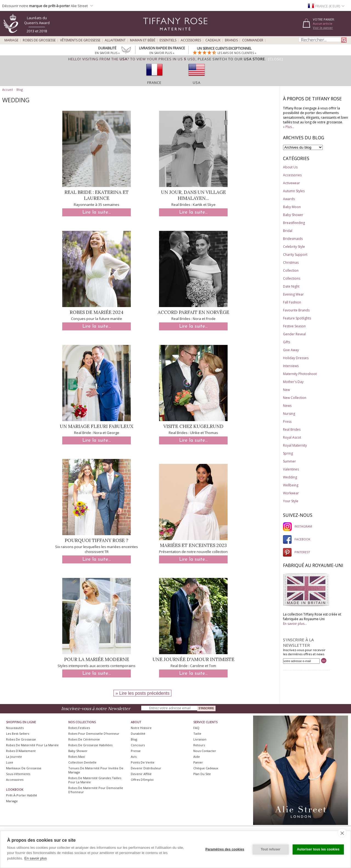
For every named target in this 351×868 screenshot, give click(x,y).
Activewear (291, 183)
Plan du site (202, 774)
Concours (138, 745)
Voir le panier (323, 28)
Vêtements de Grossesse (80, 40)
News (287, 406)
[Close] (276, 59)
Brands (231, 40)
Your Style (291, 501)
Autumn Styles (294, 191)
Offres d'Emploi (142, 780)
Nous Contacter (205, 751)
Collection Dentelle (82, 762)
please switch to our (231, 59)
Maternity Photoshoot (300, 374)
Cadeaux (213, 40)
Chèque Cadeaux (206, 768)
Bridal (288, 231)
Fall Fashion (292, 302)
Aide (197, 757)
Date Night (291, 286)
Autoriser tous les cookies (318, 849)
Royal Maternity (295, 445)
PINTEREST (297, 552)
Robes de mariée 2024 (97, 312)
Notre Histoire (141, 728)
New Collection (295, 398)
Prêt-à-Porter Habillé (22, 795)
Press (287, 422)
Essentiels (168, 40)
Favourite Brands (296, 310)
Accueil (8, 90)
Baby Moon (292, 207)
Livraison (200, 739)
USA (197, 83)
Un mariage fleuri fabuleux (97, 426)
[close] (342, 833)
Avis (134, 757)
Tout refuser (271, 849)
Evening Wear (293, 294)
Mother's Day (293, 382)
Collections (292, 278)
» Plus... (289, 127)
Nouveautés (15, 728)
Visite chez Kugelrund (193, 426)
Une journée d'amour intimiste (193, 659)
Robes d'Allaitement (21, 751)
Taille (197, 734)
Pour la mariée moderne (97, 659)
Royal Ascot (292, 437)
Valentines (291, 469)
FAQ (196, 728)
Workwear (291, 493)
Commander (253, 40)
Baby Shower (293, 215)
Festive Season (294, 326)
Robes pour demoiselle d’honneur (94, 734)
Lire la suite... (97, 212)
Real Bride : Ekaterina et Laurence (97, 195)
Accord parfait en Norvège (193, 312)
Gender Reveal (294, 334)
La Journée (14, 757)
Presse (136, 751)
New (286, 390)
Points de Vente (143, 762)
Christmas (291, 263)
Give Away (291, 350)
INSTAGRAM (298, 526)
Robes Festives (79, 728)
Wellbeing (291, 485)
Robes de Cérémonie (84, 739)
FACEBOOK (297, 539)
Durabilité (138, 734)
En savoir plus (36, 858)
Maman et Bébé (143, 40)
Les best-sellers (18, 734)
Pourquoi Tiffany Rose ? (97, 540)
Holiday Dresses (296, 358)
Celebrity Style (294, 247)
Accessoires (191, 40)
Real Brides (292, 429)
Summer (289, 461)
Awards (289, 199)
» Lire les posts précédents (142, 693)
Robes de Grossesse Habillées (90, 745)
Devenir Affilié (141, 774)
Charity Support (295, 255)
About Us (290, 167)
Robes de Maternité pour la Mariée (32, 745)
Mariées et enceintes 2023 (193, 545)
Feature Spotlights (297, 318)
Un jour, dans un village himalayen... (193, 195)
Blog (20, 90)
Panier (198, 762)
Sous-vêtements (18, 774)
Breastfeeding (294, 223)
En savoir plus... (295, 624)
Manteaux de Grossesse (24, 768)
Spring (288, 453)
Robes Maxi (77, 757)
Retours (199, 745)
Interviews (291, 366)
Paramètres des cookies (225, 849)
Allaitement (115, 40)
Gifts (287, 342)
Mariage (11, 40)
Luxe (10, 762)
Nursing (289, 414)
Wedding (290, 477)
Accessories (292, 175)
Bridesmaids (293, 239)
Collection (291, 270)
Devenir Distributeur (146, 768)
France (154, 83)
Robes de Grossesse (39, 40)
